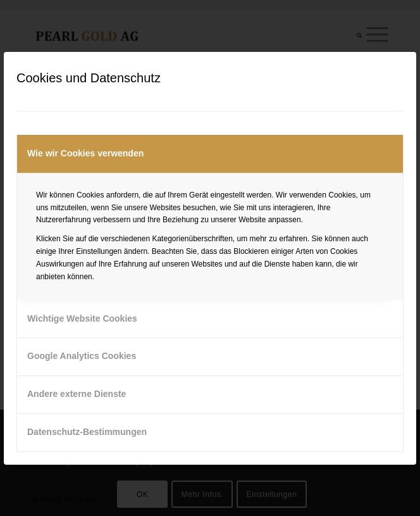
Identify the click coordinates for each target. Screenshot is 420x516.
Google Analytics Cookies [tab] (82, 356)
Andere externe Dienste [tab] (77, 394)
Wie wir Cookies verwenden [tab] (85, 153)
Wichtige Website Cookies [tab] (82, 318)
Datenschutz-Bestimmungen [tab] (87, 432)
